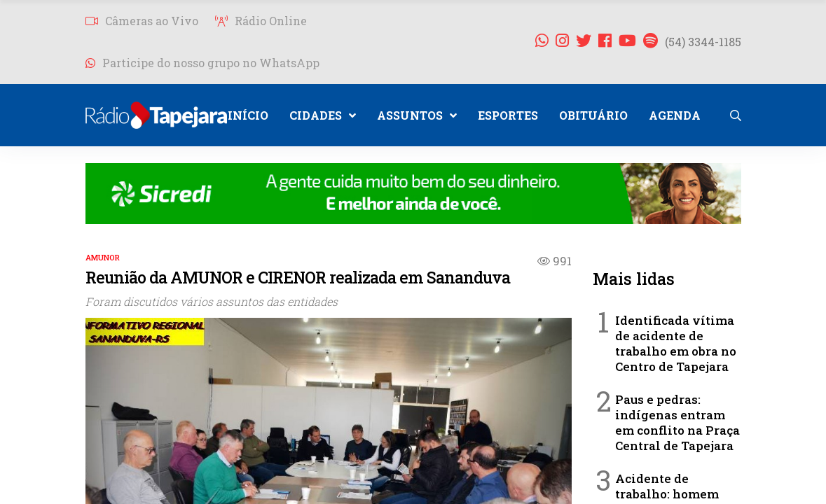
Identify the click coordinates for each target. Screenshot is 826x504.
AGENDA (675, 115)
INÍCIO (248, 115)
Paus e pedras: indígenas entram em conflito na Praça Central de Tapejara (677, 422)
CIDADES (323, 115)
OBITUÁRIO (593, 115)
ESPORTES (508, 115)
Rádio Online (261, 21)
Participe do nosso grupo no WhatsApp (202, 63)
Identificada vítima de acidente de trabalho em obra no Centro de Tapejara (676, 343)
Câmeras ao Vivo (142, 21)
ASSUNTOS (417, 115)
